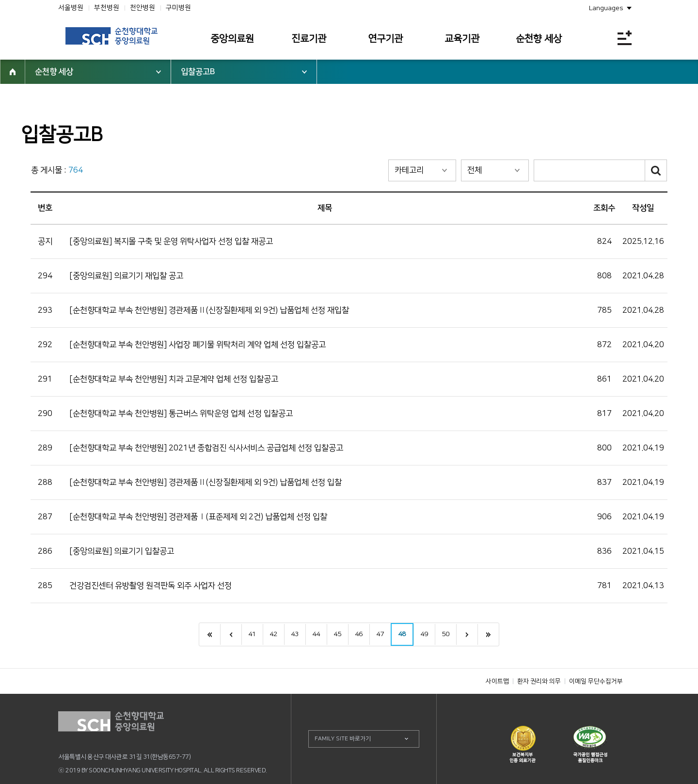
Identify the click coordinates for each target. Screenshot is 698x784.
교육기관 (462, 39)
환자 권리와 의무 (539, 681)
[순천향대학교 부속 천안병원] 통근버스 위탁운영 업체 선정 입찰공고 (181, 414)
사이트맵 (497, 681)
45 (337, 634)
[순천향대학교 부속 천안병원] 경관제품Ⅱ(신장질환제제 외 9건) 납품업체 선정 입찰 (206, 482)
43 (295, 634)
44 (316, 634)
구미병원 (178, 8)
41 (252, 634)
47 (380, 634)
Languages (606, 8)
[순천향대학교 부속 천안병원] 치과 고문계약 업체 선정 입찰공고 (174, 379)
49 (424, 634)
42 (273, 634)
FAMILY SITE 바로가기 (343, 739)
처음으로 (210, 634)
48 (402, 634)
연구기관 (385, 39)
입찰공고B (198, 72)
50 (445, 634)
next (467, 634)
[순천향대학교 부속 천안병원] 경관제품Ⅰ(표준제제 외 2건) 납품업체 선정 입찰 (198, 517)
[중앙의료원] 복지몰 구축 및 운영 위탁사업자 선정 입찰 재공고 (171, 241)
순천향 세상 (539, 39)
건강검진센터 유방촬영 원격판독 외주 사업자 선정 (151, 586)
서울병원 (71, 8)
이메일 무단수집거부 (596, 681)
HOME (13, 72)
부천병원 (107, 8)
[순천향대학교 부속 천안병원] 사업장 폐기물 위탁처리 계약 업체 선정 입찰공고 (198, 345)
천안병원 (143, 8)
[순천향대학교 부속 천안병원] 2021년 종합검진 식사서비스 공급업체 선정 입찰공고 (206, 448)
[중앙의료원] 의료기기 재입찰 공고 (126, 276)
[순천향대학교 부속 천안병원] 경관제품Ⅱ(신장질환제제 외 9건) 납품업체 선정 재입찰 (209, 310)
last (488, 634)
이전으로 (231, 634)
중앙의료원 (232, 39)
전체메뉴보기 (625, 38)
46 (359, 634)
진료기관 (309, 39)
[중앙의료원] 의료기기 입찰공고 (122, 551)
